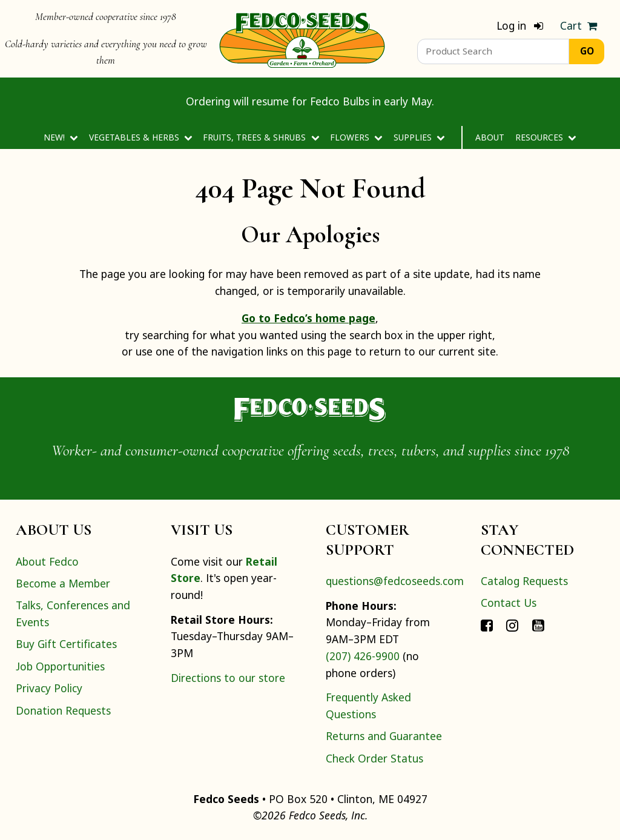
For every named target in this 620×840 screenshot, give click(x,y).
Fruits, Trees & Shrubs (261, 137)
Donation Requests (63, 710)
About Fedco (47, 561)
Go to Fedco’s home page (308, 318)
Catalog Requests (524, 581)
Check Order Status (374, 758)
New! (61, 137)
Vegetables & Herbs (141, 137)
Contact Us (509, 603)
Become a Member (63, 583)
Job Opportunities (60, 666)
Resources (546, 137)
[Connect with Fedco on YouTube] (538, 625)
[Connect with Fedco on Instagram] (512, 625)
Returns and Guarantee (384, 736)
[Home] (302, 39)
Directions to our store (228, 678)
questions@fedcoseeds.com (395, 581)
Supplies (419, 137)
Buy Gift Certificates (66, 644)
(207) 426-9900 (363, 656)
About (490, 137)
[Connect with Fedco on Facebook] (487, 625)
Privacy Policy (49, 688)
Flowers (356, 137)
